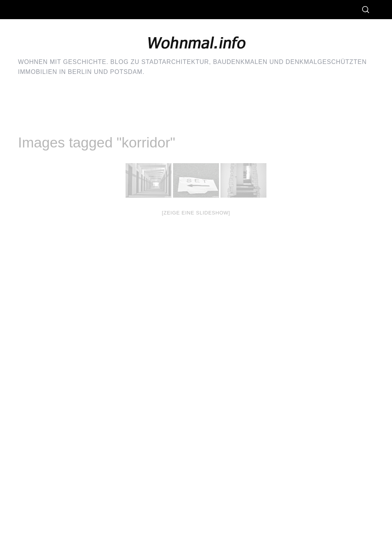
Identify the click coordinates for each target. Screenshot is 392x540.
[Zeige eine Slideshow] (196, 213)
